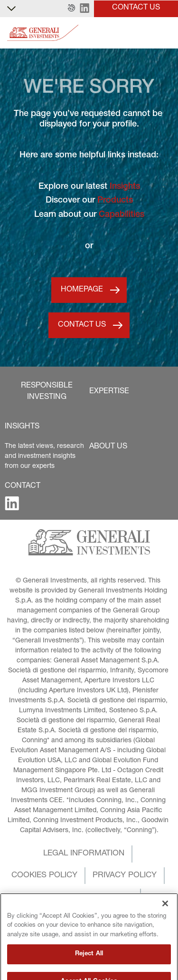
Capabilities (122, 215)
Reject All (89, 969)
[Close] (165, 918)
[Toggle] (165, 33)
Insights (125, 187)
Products (115, 201)
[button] (71, 9)
